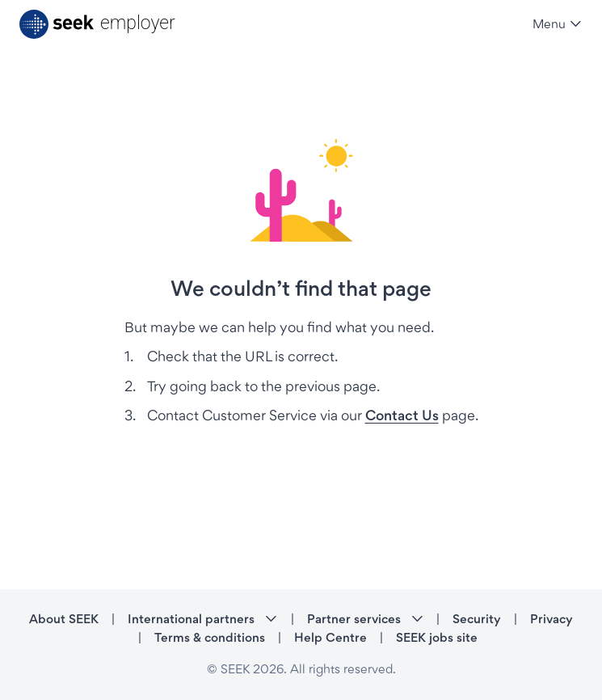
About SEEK (64, 619)
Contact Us (402, 415)
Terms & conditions (210, 637)
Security (477, 619)
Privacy (551, 619)
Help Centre (330, 637)
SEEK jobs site (437, 637)
